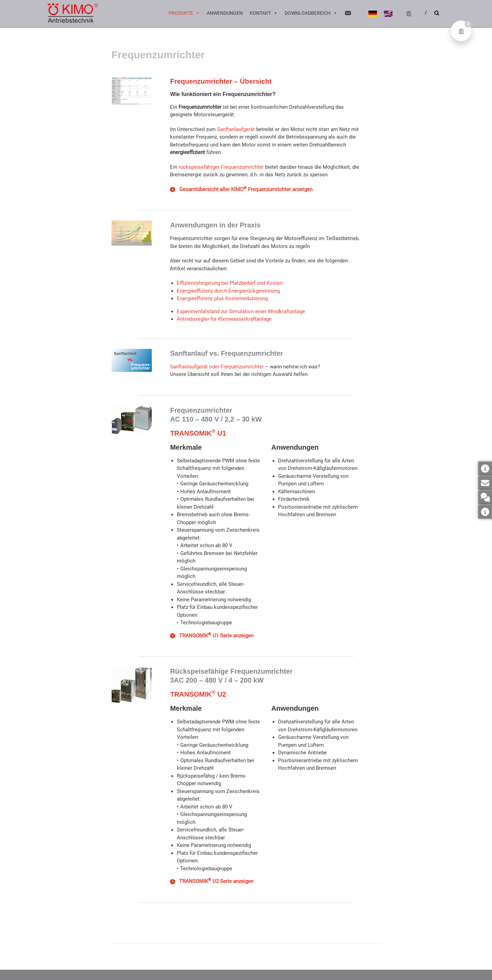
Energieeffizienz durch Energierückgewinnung (228, 291)
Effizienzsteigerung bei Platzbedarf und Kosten (230, 283)
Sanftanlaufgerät (236, 129)
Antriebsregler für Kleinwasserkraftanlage (224, 319)
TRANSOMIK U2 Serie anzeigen (212, 881)
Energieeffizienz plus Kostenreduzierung (222, 298)
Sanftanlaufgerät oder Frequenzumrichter (217, 367)
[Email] (348, 14)
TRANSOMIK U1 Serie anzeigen (215, 636)
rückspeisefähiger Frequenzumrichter (221, 167)
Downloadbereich (311, 14)
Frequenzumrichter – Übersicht (221, 81)
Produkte (184, 14)
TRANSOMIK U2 (198, 694)
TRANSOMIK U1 (198, 433)
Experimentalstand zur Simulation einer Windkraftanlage (241, 311)
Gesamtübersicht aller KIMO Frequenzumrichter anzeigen (244, 189)
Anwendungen (225, 14)
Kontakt (264, 14)
